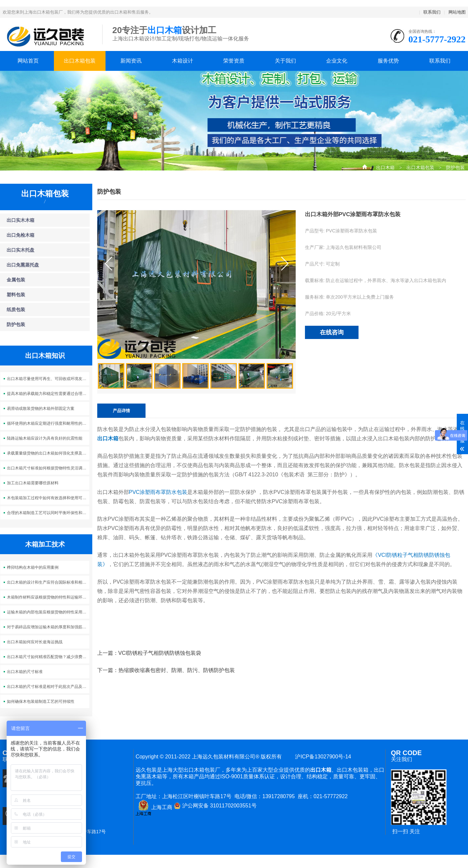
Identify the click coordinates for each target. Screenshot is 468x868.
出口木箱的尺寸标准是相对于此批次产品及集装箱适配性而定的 (48, 687)
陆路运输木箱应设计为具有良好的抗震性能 (45, 438)
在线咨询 (332, 332)
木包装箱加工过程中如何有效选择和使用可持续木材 (48, 498)
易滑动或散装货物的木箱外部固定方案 (41, 409)
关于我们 (285, 61)
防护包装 (455, 167)
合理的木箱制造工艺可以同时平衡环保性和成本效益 (48, 513)
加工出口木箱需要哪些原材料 (33, 483)
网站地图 (457, 12)
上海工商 (154, 807)
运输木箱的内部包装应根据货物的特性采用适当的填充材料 (48, 612)
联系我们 (432, 12)
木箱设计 (183, 61)
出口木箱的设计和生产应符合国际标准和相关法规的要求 (48, 582)
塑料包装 (16, 295)
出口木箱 (385, 167)
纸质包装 (16, 310)
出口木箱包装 (80, 61)
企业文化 (337, 61)
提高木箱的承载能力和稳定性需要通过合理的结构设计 (48, 394)
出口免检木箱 (21, 235)
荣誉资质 (234, 61)
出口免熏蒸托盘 (23, 265)
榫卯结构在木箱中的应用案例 (33, 567)
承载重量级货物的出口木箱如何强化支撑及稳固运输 (48, 453)
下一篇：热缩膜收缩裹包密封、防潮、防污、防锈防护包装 (166, 670)
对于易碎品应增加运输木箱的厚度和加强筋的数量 (48, 627)
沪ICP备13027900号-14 (322, 757)
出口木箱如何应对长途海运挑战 (35, 642)
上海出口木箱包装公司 (47, 36)
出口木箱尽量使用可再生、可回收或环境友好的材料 (48, 379)
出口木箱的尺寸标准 (25, 672)
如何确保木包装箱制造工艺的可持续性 (41, 701)
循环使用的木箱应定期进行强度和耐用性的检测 (48, 423)
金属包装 (16, 280)
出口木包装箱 (353, 770)
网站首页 (28, 61)
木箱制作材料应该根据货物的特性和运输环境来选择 (48, 597)
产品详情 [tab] (121, 411)
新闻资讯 (131, 61)
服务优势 (388, 61)
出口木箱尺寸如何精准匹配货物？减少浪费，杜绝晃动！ (48, 657)
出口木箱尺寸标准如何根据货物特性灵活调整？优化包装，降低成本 (48, 468)
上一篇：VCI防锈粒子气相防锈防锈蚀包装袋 (149, 653)
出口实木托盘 (21, 250)
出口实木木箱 (21, 220)
